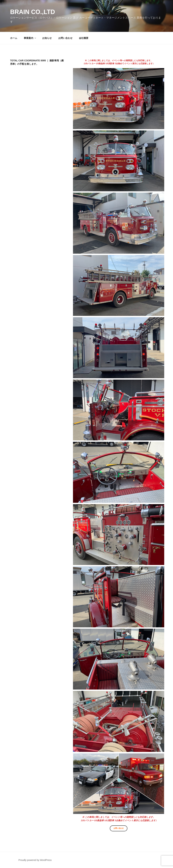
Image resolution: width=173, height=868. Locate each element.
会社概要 (84, 38)
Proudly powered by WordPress (35, 860)
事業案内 (30, 38)
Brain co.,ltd (33, 12)
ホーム (14, 38)
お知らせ (47, 38)
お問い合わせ (65, 38)
